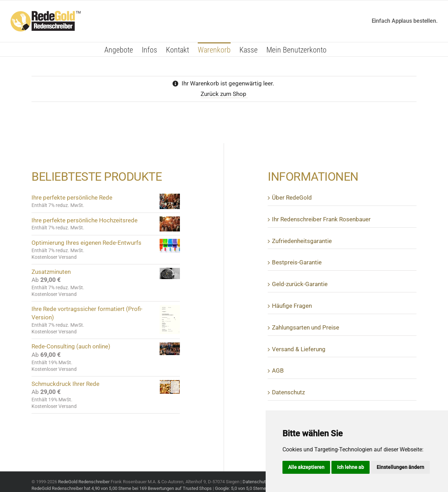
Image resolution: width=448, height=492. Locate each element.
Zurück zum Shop (224, 94)
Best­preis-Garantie (297, 262)
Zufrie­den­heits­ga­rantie (302, 241)
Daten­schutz (288, 392)
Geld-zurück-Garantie (300, 284)
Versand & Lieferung (299, 349)
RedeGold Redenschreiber (84, 482)
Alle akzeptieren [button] (306, 467)
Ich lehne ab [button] (351, 467)
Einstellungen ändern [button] (400, 467)
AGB (278, 370)
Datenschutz (255, 482)
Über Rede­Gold (292, 198)
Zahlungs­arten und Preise (306, 327)
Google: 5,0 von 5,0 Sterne (240, 488)
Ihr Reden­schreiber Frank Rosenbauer (321, 219)
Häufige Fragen (292, 306)
